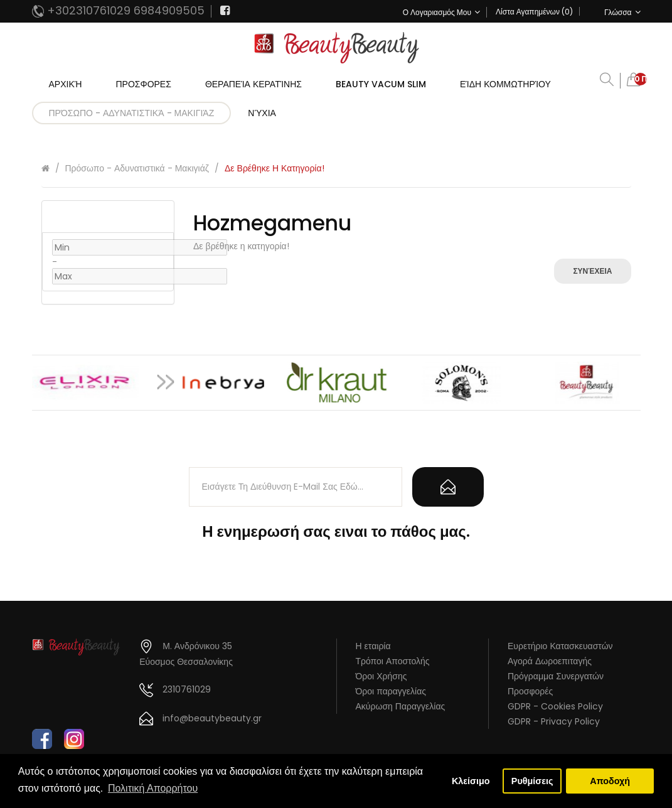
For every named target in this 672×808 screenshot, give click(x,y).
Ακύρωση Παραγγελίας (401, 706)
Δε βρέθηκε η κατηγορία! (275, 168)
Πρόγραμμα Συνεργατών (556, 676)
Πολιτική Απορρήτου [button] (153, 788)
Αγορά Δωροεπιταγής (550, 661)
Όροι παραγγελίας (391, 691)
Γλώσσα (622, 12)
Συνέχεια (592, 271)
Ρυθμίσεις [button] (532, 781)
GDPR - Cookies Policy (555, 706)
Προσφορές (530, 691)
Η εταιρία (373, 646)
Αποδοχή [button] (610, 781)
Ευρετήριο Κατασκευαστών (560, 646)
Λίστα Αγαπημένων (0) (534, 12)
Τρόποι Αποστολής (393, 661)
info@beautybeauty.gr (212, 718)
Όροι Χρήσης (381, 676)
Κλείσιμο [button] (471, 781)
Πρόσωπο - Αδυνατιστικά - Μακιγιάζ (137, 168)
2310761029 (187, 689)
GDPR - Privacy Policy (554, 721)
